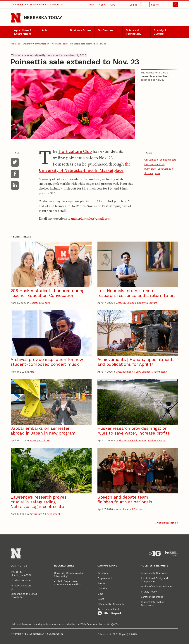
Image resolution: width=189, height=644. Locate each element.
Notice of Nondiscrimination (157, 587)
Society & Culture (160, 32)
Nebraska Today (43, 18)
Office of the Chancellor (111, 604)
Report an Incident (109, 612)
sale (157, 173)
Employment (105, 578)
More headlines (165, 523)
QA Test (116, 624)
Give (113, 5)
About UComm (23, 580)
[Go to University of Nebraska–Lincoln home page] (16, 18)
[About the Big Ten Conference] (154, 553)
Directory (103, 573)
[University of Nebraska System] (172, 553)
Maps (100, 594)
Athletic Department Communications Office (68, 583)
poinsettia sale (168, 160)
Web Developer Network (95, 624)
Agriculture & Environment (23, 32)
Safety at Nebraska (152, 597)
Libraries (102, 589)
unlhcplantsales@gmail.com (91, 218)
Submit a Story (23, 586)
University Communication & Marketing (69, 575)
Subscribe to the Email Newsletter (24, 595)
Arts (45, 30)
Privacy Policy (149, 592)
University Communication (36, 44)
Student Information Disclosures (153, 604)
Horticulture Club (75, 151)
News (101, 599)
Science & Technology (134, 32)
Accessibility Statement (155, 573)
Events (101, 583)
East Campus (165, 169)
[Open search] (164, 5)
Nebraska (15, 44)
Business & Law (81, 30)
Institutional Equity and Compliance (154, 580)
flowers (149, 173)
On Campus (106, 30)
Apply (102, 5)
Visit (92, 5)
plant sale (150, 169)
